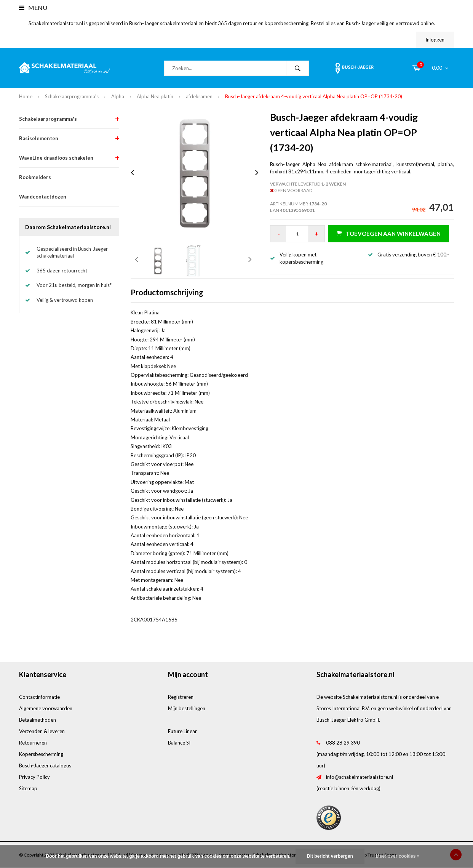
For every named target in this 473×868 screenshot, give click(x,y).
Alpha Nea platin (155, 96)
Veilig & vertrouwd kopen (65, 300)
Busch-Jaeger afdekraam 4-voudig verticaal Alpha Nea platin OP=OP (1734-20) (314, 96)
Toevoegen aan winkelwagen (389, 233)
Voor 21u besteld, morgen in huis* (74, 285)
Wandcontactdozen (43, 197)
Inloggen (435, 40)
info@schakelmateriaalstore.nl (360, 777)
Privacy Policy (34, 777)
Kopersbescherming (41, 754)
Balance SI (179, 743)
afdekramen (199, 96)
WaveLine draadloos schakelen (56, 158)
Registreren (181, 697)
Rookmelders (35, 177)
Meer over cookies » (398, 856)
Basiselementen (39, 138)
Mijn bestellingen (187, 708)
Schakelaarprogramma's (72, 96)
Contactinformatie (39, 697)
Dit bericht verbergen (330, 856)
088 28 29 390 (343, 743)
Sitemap (28, 788)
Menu (33, 7)
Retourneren (33, 743)
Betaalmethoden (38, 720)
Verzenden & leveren (42, 731)
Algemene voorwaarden (46, 708)
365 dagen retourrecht (62, 271)
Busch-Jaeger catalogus (45, 766)
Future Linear (182, 731)
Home (26, 96)
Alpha (118, 96)
